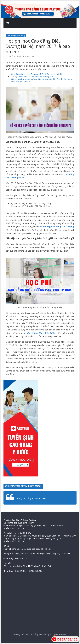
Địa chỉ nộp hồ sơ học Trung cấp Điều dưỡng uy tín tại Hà (36, 74)
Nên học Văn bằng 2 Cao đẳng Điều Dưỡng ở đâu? (33, 77)
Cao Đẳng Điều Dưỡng (16, 36)
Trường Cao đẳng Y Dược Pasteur (31, 498)
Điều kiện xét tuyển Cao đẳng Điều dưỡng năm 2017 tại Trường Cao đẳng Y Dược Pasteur (41, 80)
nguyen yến (30, 56)
